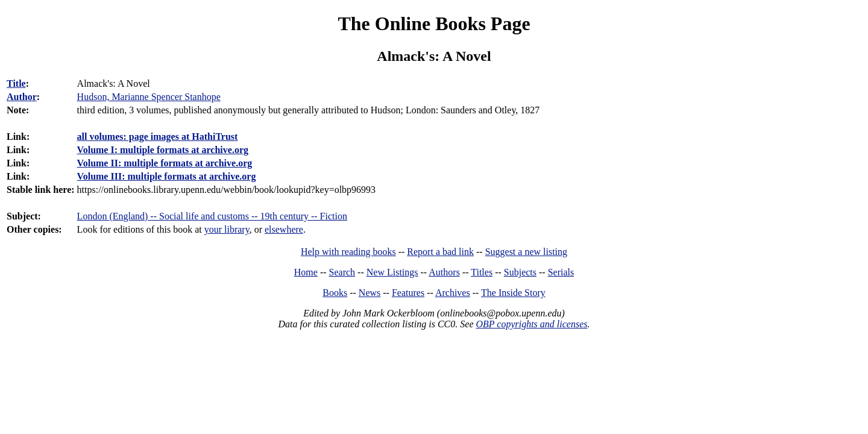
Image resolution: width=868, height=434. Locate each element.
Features (408, 293)
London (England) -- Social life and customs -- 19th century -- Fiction (212, 216)
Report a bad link (440, 252)
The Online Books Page (434, 24)
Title (16, 83)
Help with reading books (348, 252)
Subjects (520, 272)
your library (227, 229)
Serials (561, 272)
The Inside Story (513, 293)
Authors (444, 272)
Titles (482, 272)
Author (22, 97)
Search (342, 272)
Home (306, 272)
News (370, 293)
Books (335, 293)
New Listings (392, 272)
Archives (453, 293)
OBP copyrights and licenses (531, 324)
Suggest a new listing (526, 252)
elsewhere (284, 229)
